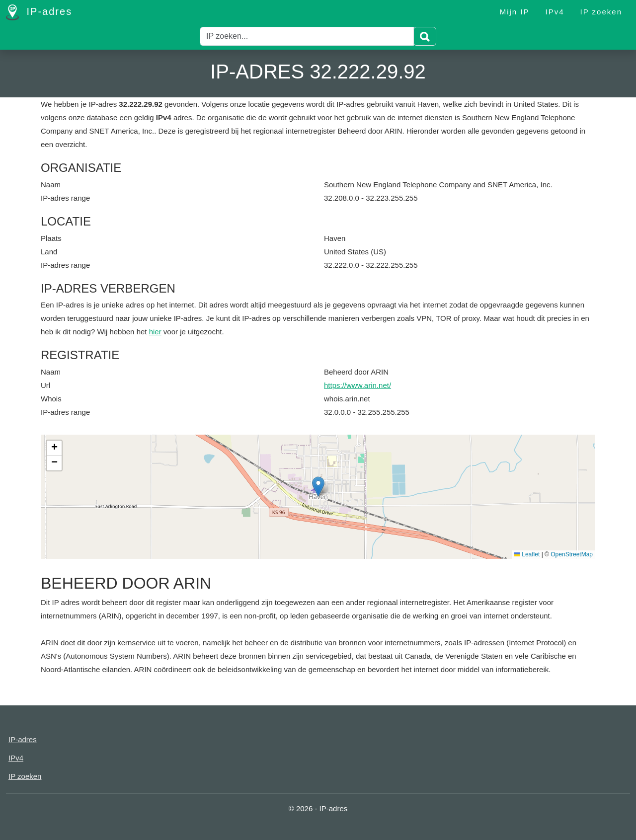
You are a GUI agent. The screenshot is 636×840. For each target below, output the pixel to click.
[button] (318, 487)
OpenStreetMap (572, 554)
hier (155, 332)
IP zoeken (601, 12)
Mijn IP (515, 12)
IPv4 (555, 12)
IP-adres (39, 12)
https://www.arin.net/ (358, 385)
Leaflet (527, 554)
